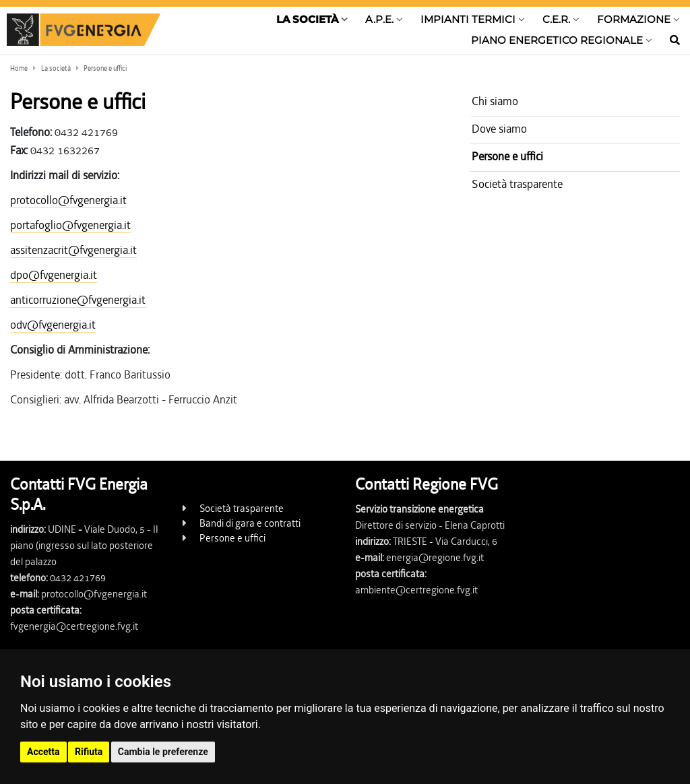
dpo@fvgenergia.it (54, 275)
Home (19, 68)
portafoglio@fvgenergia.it (70, 225)
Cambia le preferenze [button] (163, 752)
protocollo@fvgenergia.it (68, 200)
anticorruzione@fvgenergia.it (78, 300)
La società (56, 68)
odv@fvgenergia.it (53, 325)
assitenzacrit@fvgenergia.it (73, 250)
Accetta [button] (43, 752)
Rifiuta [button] (89, 752)
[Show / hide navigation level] (312, 22)
